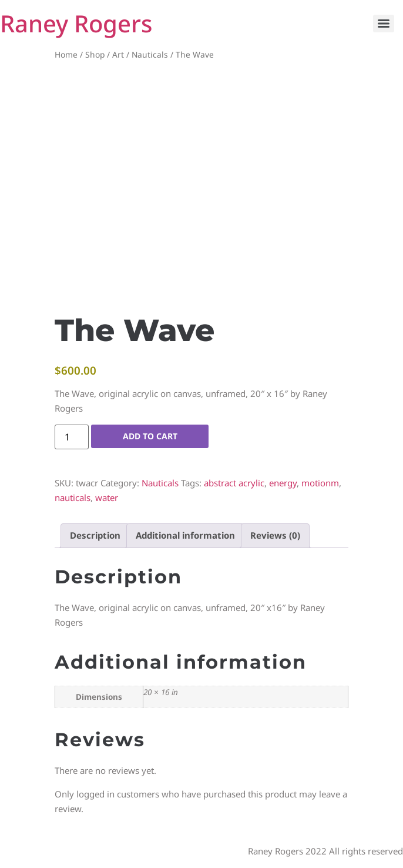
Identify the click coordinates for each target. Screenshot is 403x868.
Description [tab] (95, 535)
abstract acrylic (234, 483)
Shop (95, 54)
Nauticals (150, 54)
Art (118, 54)
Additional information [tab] (185, 535)
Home (66, 54)
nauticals (73, 498)
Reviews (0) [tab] (275, 535)
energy (283, 483)
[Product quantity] (72, 437)
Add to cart (150, 436)
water (107, 498)
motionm (320, 483)
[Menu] (384, 24)
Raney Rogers (76, 23)
